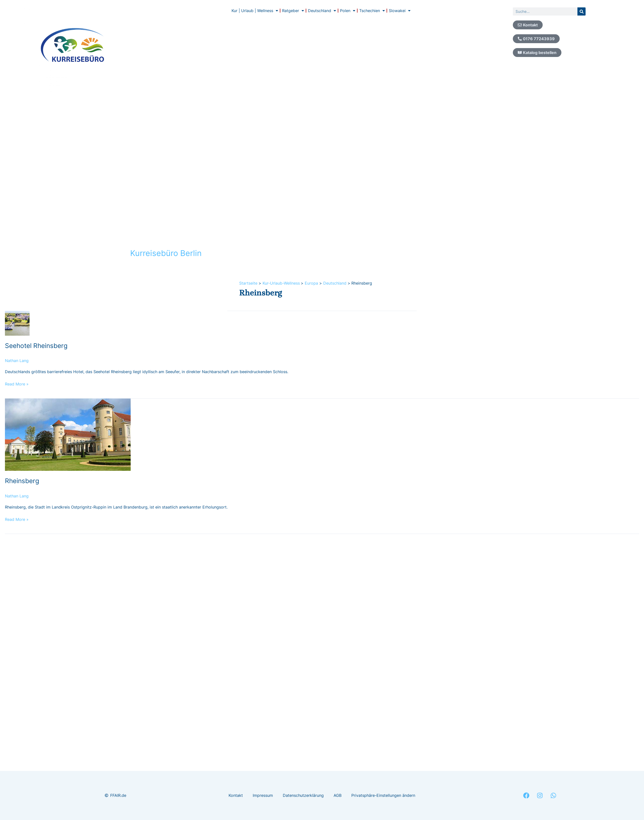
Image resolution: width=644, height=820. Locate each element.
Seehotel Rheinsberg (36, 346)
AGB (338, 795)
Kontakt (236, 795)
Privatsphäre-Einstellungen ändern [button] (383, 795)
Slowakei (400, 11)
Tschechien (372, 11)
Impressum (263, 795)
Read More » (17, 384)
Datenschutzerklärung (303, 795)
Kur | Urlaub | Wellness (255, 11)
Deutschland (322, 11)
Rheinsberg (22, 481)
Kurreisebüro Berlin (166, 253)
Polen (348, 11)
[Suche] (581, 11)
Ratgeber (293, 11)
